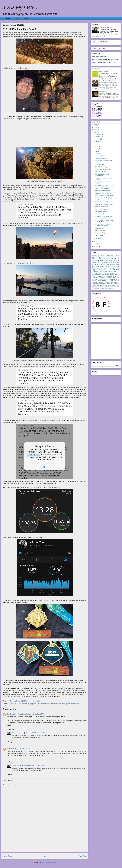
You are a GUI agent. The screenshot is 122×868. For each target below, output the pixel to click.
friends (110, 263)
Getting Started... (100, 235)
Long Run (109, 264)
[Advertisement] (17, 341)
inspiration (100, 266)
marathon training (107, 268)
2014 (96, 246)
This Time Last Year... (101, 172)
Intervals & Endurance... (102, 214)
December (98, 134)
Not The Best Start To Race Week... (105, 202)
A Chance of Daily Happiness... (104, 191)
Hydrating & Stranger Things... (104, 188)
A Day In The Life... (100, 231)
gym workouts (115, 281)
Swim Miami (112, 279)
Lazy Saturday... (100, 228)
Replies (12, 730)
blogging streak (32, 704)
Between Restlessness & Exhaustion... (102, 175)
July (97, 144)
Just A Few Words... (101, 164)
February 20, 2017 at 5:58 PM (35, 765)
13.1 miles (11, 704)
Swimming (96, 268)
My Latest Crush (104, 92)
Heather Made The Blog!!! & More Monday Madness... (104, 221)
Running (95, 264)
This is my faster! (18, 733)
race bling (50, 704)
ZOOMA (100, 279)
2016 (96, 241)
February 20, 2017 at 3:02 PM (21, 748)
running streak (75, 704)
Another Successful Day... (102, 207)
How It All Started (22, 18)
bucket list (101, 273)
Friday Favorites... (104, 72)
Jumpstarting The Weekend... (103, 169)
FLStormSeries (108, 272)
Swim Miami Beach (109, 288)
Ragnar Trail (106, 287)
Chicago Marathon (109, 275)
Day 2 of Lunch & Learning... (103, 209)
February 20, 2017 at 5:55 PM (35, 733)
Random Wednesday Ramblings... (105, 196)
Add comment (8, 780)
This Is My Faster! (19, 8)
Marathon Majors (105, 284)
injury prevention (115, 276)
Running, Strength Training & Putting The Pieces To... (103, 225)
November (98, 137)
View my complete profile (99, 36)
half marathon (42, 704)
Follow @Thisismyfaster (99, 48)
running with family (102, 285)
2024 (96, 125)
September (99, 141)
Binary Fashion (101, 288)
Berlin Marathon (100, 278)
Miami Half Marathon (110, 278)
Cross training (102, 263)
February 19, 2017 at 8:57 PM (36, 714)
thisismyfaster (96, 284)
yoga (93, 278)
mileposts (116, 263)
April (97, 151)
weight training (102, 281)
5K (114, 264)
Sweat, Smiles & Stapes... (102, 167)
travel (117, 268)
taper (115, 272)
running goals (100, 275)
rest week (100, 287)
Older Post (82, 856)
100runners (113, 287)
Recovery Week (105, 276)
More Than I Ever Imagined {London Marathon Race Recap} (108, 82)
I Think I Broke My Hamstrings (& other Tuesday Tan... (104, 217)
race (96, 288)
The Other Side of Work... (102, 212)
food (100, 272)
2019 (96, 127)
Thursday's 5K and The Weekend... (105, 193)
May (97, 149)
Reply (9, 725)
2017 (96, 132)
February (98, 156)
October (98, 139)
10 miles (110, 285)
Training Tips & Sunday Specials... (105, 204)
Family (102, 258)
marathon (95, 282)
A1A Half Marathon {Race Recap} (104, 186)
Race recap (58, 704)
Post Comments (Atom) (49, 863)
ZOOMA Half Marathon (112, 282)
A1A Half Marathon (21, 704)
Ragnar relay (97, 270)
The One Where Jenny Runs (16, 714)
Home (8, 18)
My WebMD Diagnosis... (102, 158)
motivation (109, 261)
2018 (96, 130)
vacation (101, 282)
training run (98, 256)
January (98, 238)
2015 (96, 244)
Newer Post (7, 856)
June (97, 146)
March (97, 154)
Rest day (107, 266)
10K (109, 281)
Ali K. (9, 748)
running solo (66, 704)
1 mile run (102, 264)
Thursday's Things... (101, 233)
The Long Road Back (99, 57)
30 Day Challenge (110, 273)
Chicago (95, 272)
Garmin (99, 276)
